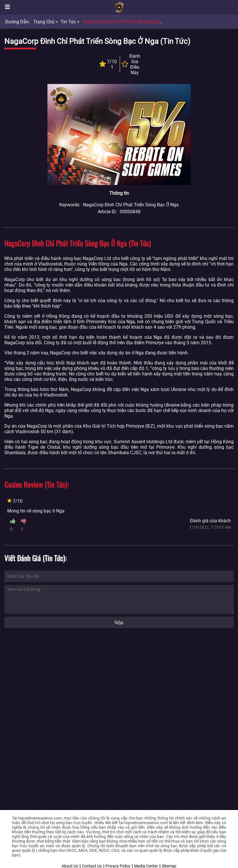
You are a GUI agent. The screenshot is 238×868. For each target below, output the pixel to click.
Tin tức (68, 22)
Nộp (119, 623)
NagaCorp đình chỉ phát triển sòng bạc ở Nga (130, 22)
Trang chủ (44, 22)
